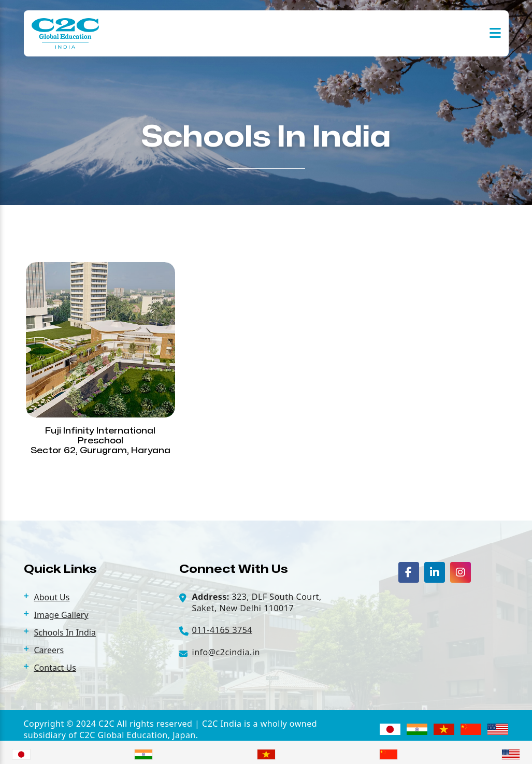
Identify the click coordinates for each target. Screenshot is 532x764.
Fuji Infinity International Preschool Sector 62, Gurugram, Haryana (100, 441)
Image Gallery (61, 615)
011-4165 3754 (222, 630)
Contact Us (55, 668)
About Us (52, 597)
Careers (49, 650)
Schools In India (65, 632)
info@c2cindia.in (226, 652)
